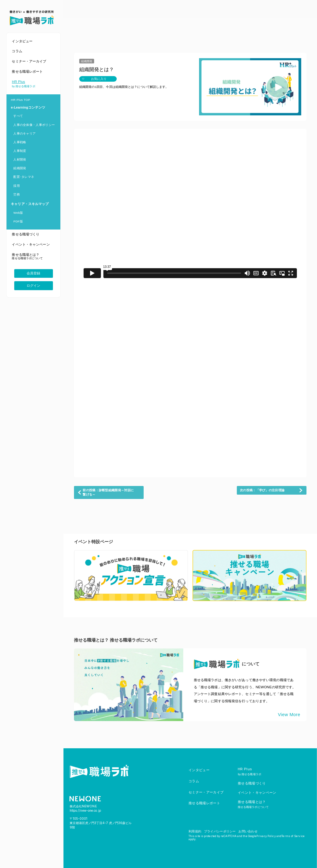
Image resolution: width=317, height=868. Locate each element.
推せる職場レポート (204, 803)
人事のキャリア (24, 133)
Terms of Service (293, 836)
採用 (17, 186)
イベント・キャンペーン (257, 793)
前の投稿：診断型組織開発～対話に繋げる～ (108, 492)
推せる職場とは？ (253, 804)
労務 (17, 194)
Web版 (18, 213)
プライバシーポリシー (220, 831)
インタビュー (199, 770)
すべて (18, 116)
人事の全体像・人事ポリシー (34, 125)
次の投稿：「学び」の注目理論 (262, 490)
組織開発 (20, 168)
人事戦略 (20, 142)
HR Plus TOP (21, 100)
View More (289, 715)
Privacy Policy (266, 836)
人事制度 (20, 151)
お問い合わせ (248, 831)
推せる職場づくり (252, 783)
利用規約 (195, 831)
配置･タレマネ (24, 177)
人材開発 (20, 159)
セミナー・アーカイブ (206, 792)
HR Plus (250, 771)
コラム (194, 781)
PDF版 (18, 221)
